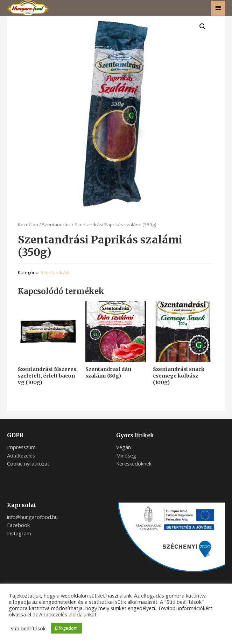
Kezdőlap (28, 225)
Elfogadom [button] (66, 628)
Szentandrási (56, 225)
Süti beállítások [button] (28, 628)
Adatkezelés (53, 614)
